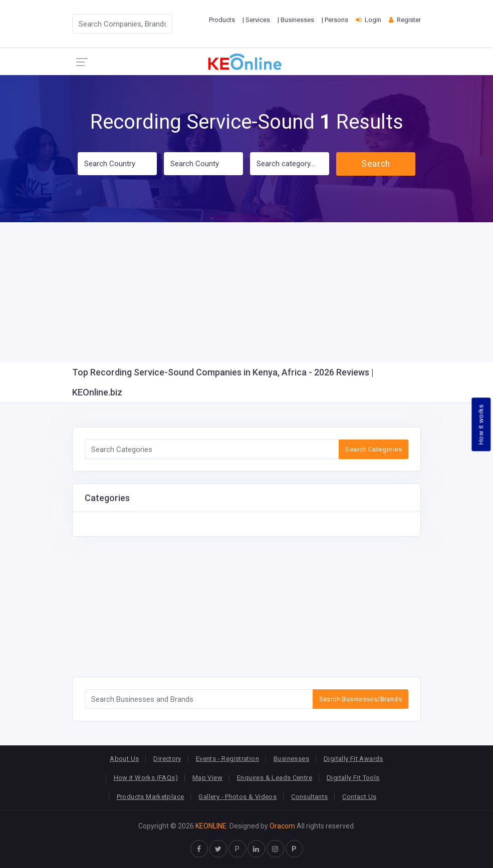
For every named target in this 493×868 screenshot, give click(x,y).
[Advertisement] (246, 292)
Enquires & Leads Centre (275, 778)
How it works (481, 425)
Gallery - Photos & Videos (237, 797)
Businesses (291, 759)
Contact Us (359, 797)
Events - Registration (227, 759)
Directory (167, 759)
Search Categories (374, 449)
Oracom (282, 826)
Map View (207, 778)
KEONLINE (211, 826)
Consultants (309, 797)
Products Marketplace (151, 797)
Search (376, 164)
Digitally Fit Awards (353, 759)
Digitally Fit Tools (353, 778)
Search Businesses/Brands (360, 699)
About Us (124, 759)
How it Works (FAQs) (146, 778)
